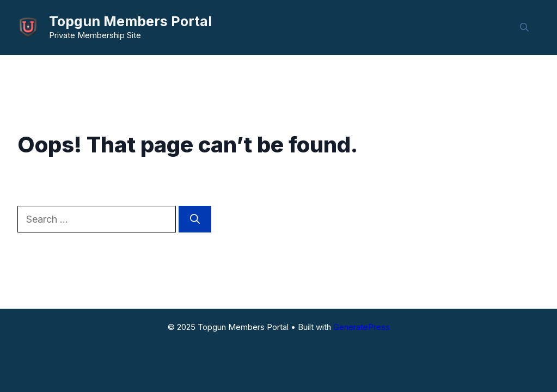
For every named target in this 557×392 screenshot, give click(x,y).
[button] (524, 27)
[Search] (195, 219)
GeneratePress (362, 327)
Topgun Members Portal (130, 21)
